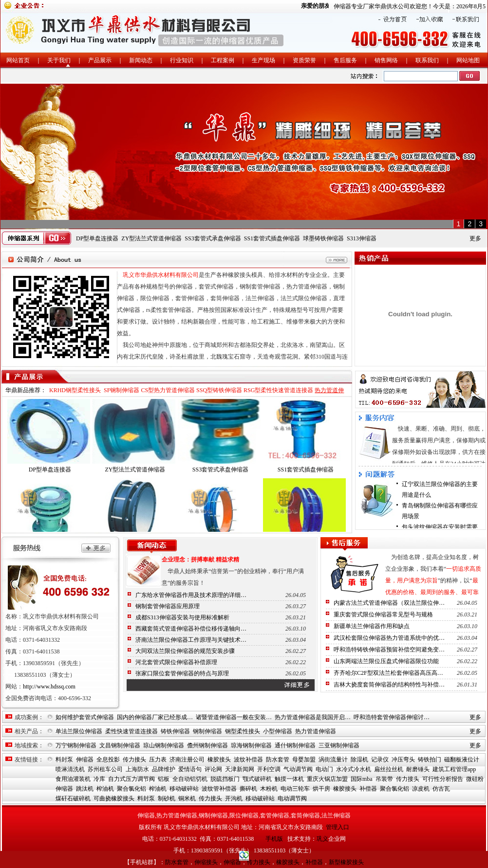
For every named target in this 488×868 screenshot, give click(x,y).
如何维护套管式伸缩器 (85, 717)
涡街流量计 (333, 759)
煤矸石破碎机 (73, 798)
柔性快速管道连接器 (131, 731)
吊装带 (384, 779)
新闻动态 (141, 60)
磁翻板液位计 (462, 759)
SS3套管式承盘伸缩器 (213, 238)
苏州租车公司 (105, 769)
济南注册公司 (187, 759)
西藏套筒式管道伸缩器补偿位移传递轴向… (191, 629)
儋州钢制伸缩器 (207, 745)
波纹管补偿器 (219, 789)
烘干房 (321, 789)
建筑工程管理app (454, 769)
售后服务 (345, 60)
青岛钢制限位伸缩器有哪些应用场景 (440, 511)
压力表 (158, 759)
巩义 (322, 839)
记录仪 (380, 759)
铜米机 (187, 798)
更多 (475, 238)
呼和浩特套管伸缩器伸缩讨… (392, 717)
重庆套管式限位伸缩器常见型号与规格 (383, 615)
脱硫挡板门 (225, 779)
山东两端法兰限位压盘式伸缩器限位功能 (386, 661)
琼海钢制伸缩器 (251, 745)
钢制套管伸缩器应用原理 (168, 606)
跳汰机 (85, 789)
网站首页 (18, 60)
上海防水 (137, 769)
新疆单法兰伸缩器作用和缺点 (372, 626)
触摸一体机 (289, 779)
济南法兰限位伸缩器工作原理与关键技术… (191, 640)
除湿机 (359, 759)
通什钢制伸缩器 (295, 745)
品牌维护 (164, 769)
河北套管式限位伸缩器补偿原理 (176, 662)
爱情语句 (190, 769)
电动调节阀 (292, 798)
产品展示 (100, 60)
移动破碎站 (184, 789)
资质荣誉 (304, 60)
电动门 (324, 769)
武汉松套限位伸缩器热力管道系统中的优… (389, 638)
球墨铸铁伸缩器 (323, 238)
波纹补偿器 (248, 759)
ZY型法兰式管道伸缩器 (151, 238)
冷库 (99, 779)
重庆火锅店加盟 (327, 779)
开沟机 (234, 798)
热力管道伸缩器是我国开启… (313, 717)
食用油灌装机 (73, 779)
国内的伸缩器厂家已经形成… (155, 717)
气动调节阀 (298, 769)
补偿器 (368, 789)
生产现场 (263, 60)
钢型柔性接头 (243, 731)
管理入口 (338, 827)
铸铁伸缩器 (175, 731)
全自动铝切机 (190, 779)
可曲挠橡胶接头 (114, 798)
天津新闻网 (240, 769)
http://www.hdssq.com (49, 687)
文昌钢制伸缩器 (120, 745)
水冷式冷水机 (354, 769)
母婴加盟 (304, 759)
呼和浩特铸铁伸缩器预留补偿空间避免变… (389, 650)
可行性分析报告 (443, 779)
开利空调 (269, 769)
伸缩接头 (206, 862)
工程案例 (223, 60)
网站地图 (468, 60)
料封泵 (64, 759)
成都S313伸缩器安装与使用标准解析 (182, 617)
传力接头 (134, 759)
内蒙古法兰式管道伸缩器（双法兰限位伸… (389, 603)
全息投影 (108, 759)
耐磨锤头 (418, 769)
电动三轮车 (295, 789)
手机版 (274, 839)
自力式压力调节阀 (131, 779)
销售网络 (386, 60)
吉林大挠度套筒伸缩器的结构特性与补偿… (389, 685)
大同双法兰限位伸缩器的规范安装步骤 (185, 651)
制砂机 (167, 798)
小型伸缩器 (278, 731)
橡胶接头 (219, 759)
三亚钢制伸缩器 (339, 745)
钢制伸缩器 (207, 731)
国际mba (362, 779)
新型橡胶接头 (346, 862)
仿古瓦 (441, 789)
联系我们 (427, 60)
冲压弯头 (403, 759)
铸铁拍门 (430, 759)
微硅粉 (475, 779)
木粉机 (269, 789)
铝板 (164, 779)
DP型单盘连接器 (97, 238)
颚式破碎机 (257, 779)
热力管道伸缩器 (316, 731)
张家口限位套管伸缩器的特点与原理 (182, 673)
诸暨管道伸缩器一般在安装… (234, 717)
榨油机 (105, 789)
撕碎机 (248, 789)
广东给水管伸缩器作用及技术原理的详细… (191, 595)
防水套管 (278, 759)
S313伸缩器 (362, 238)
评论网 (213, 769)
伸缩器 (85, 759)
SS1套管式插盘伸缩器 (272, 238)
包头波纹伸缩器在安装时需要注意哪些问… (440, 532)
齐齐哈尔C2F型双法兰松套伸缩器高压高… (388, 673)
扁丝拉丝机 (389, 769)
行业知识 (182, 60)
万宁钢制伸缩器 (76, 745)
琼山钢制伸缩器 (164, 745)
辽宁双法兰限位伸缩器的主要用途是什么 (440, 489)
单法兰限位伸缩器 (79, 731)
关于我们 (59, 60)
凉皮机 (421, 789)
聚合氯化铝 (131, 789)
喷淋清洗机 (70, 769)
